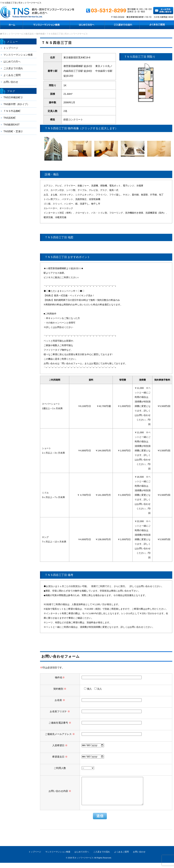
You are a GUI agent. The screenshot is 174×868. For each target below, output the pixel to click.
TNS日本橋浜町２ (13, 97)
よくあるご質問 (12, 75)
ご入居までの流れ (13, 68)
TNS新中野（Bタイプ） (16, 104)
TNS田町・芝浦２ (13, 131)
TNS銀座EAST (12, 125)
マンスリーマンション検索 (18, 55)
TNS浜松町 (10, 118)
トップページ (11, 48)
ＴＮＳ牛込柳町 (12, 111)
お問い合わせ (11, 82)
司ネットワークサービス (83, 863)
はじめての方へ (12, 61)
